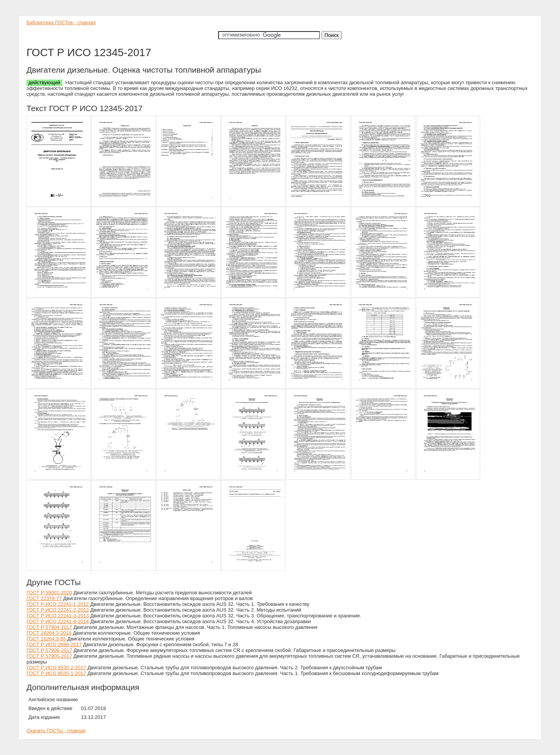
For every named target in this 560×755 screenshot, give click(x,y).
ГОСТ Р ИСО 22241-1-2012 (58, 604)
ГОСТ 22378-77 (44, 598)
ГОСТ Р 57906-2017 (49, 650)
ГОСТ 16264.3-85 (46, 639)
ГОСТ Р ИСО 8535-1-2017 (56, 673)
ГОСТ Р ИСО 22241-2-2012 (58, 610)
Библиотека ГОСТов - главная (61, 22)
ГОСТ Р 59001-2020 (49, 593)
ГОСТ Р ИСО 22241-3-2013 (58, 616)
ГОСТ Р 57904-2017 (49, 627)
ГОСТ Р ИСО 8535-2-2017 (56, 668)
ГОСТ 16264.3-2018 (49, 633)
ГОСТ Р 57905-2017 (49, 656)
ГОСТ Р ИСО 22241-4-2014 (58, 621)
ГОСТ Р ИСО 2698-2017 (54, 644)
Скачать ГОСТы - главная (56, 731)
